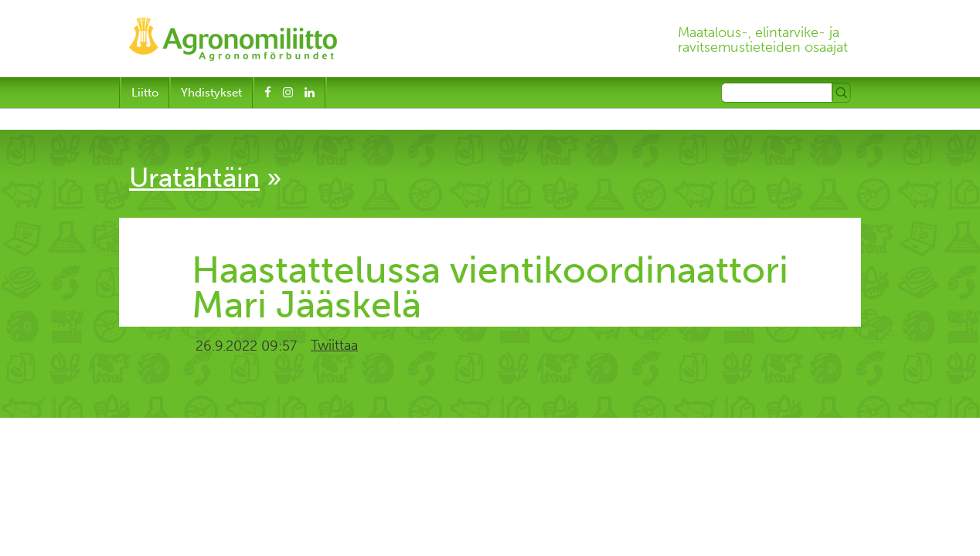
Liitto (145, 93)
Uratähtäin (194, 178)
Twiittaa (334, 345)
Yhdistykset (211, 93)
